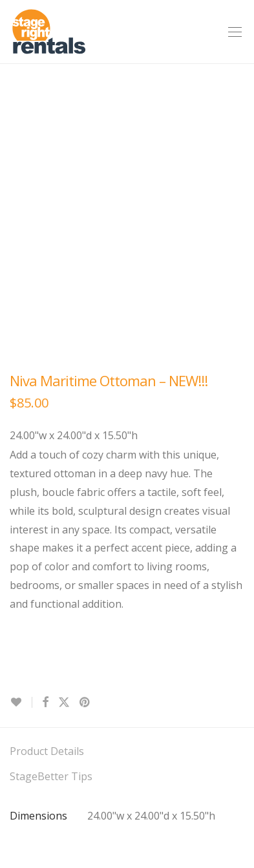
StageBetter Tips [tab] (51, 543)
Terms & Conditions (58, 734)
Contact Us (36, 708)
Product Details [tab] (47, 518)
